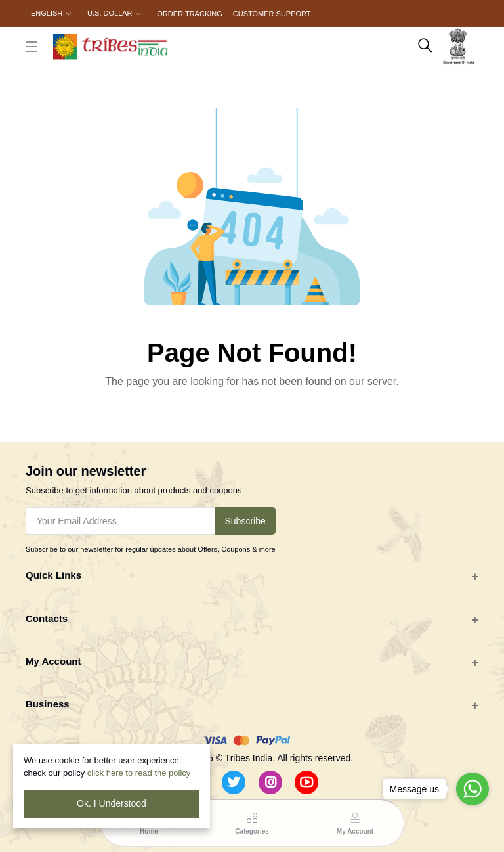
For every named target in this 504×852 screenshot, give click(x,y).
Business (48, 704)
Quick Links (53, 575)
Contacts (47, 618)
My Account (53, 661)
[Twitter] (234, 782)
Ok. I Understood (112, 803)
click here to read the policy (139, 773)
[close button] (31, 46)
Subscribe (245, 521)
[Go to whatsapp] (472, 789)
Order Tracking (189, 14)
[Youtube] (306, 782)
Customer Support (272, 14)
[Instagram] (270, 782)
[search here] (425, 46)
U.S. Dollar (110, 13)
